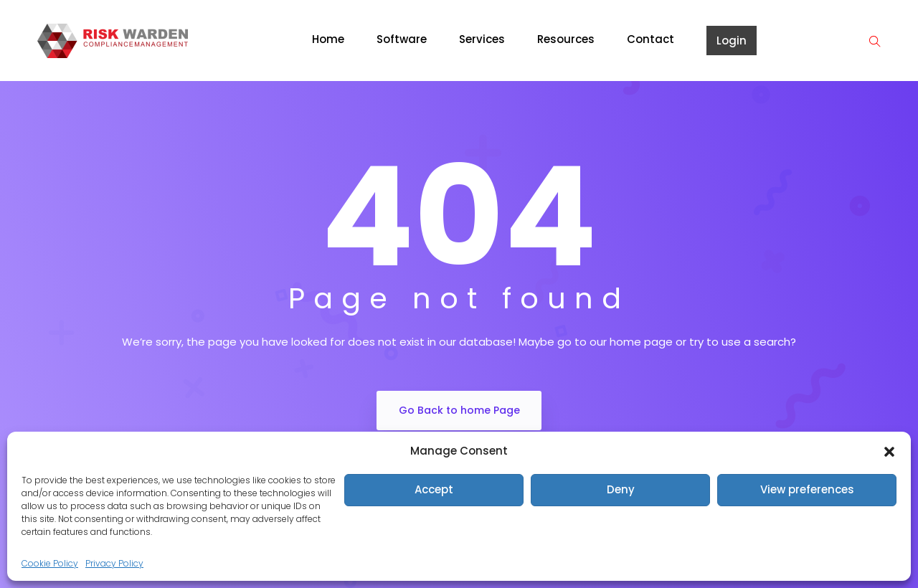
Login (732, 41)
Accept (434, 489)
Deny (621, 489)
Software (402, 39)
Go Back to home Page (459, 410)
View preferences (807, 489)
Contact (650, 39)
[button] (889, 451)
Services (482, 39)
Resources (566, 39)
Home (328, 39)
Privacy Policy (114, 563)
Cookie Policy (50, 563)
